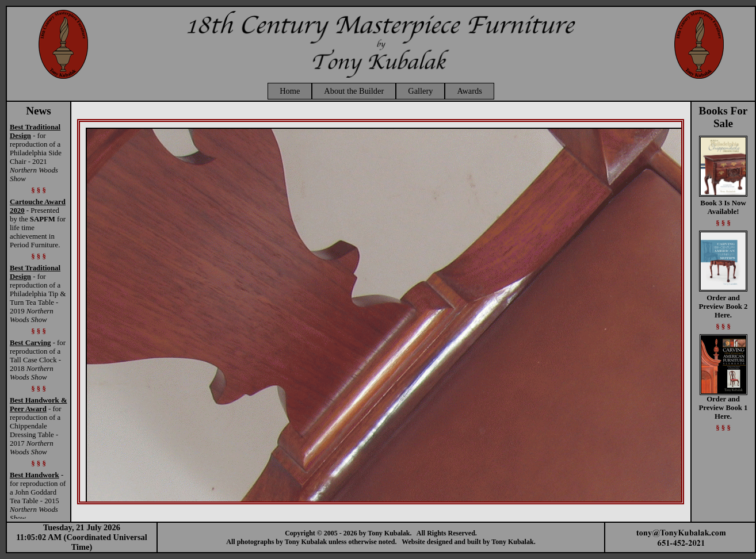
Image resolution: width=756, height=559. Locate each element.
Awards (469, 91)
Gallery (420, 91)
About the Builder (354, 91)
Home (290, 91)
